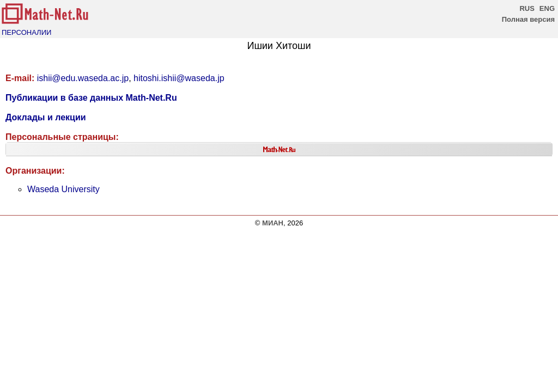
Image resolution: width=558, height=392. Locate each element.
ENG (547, 8)
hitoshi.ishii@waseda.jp (179, 78)
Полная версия (528, 19)
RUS (527, 8)
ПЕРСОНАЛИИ (26, 32)
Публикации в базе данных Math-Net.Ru (91, 98)
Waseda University (63, 189)
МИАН (273, 223)
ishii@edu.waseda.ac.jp (83, 78)
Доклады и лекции (46, 117)
